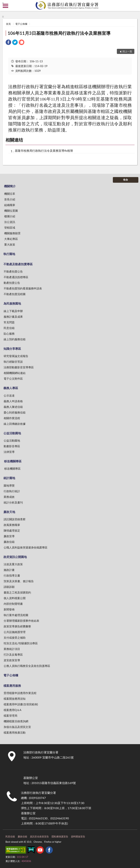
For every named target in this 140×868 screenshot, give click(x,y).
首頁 (8, 24)
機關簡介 (10, 186)
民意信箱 (9, 328)
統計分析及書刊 (13, 502)
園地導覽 (9, 485)
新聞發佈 (9, 609)
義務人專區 (11, 388)
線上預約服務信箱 (15, 339)
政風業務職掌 (12, 525)
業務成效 (9, 497)
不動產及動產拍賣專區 (18, 264)
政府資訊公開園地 (15, 557)
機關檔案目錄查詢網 (16, 721)
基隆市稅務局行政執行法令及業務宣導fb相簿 (44, 151)
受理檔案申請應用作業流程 (20, 693)
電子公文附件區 (13, 379)
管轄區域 (10, 228)
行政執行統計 (12, 491)
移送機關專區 (13, 461)
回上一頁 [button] (127, 51)
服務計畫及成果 (13, 317)
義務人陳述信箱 (13, 407)
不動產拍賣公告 (13, 271)
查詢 (135, 5)
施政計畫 (9, 570)
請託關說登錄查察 (15, 519)
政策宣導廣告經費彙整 (17, 626)
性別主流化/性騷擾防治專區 (21, 643)
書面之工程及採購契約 (17, 592)
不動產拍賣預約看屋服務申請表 (23, 288)
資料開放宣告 (78, 836)
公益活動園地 (12, 433)
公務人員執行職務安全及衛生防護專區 (27, 666)
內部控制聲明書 (13, 604)
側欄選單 (5, 6)
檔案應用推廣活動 (15, 732)
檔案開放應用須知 (15, 699)
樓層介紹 (10, 216)
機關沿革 (10, 194)
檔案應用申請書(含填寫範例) (21, 704)
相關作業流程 (12, 418)
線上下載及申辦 (13, 311)
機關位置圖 (11, 211)
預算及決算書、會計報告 (19, 581)
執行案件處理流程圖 (16, 615)
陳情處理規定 (12, 530)
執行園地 (9, 254)
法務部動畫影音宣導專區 (19, 367)
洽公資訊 (10, 222)
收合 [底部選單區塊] (126, 180)
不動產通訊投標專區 (16, 277)
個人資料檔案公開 (15, 598)
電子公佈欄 (21, 24)
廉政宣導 (9, 536)
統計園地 (9, 478)
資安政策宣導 (12, 660)
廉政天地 (9, 512)
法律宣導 (9, 452)
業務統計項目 (12, 649)
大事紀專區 (11, 239)
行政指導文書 (12, 575)
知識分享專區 (12, 349)
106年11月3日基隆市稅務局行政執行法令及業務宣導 (59, 33)
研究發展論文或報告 (16, 356)
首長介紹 (10, 199)
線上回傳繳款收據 (15, 424)
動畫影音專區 (12, 446)
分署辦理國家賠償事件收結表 (21, 621)
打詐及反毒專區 (13, 655)
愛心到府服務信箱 (15, 412)
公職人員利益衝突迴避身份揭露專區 (26, 547)
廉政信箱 (9, 542)
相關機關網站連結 (15, 373)
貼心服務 (9, 334)
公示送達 (9, 395)
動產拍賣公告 (12, 283)
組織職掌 (10, 205)
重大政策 (10, 244)
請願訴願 (9, 587)
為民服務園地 (12, 303)
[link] (8, 43)
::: (3, 3)
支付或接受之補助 (15, 638)
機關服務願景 (12, 233)
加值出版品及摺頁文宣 (17, 727)
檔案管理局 (10, 716)
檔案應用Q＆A (12, 710)
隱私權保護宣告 (60, 836)
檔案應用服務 (12, 686)
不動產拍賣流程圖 (15, 294)
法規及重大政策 (13, 564)
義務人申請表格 (13, 401)
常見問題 (9, 322)
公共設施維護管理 (15, 632)
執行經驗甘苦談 (13, 362)
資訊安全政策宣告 (39, 836)
